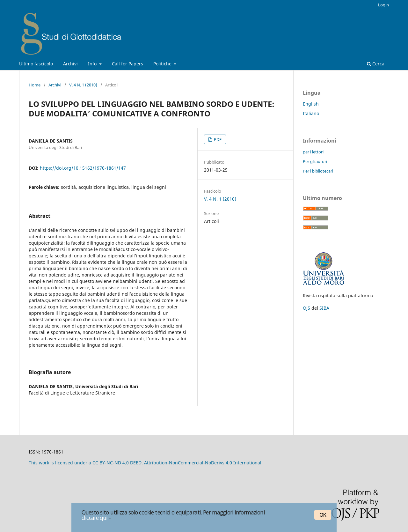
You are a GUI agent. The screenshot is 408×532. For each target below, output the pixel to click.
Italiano (311, 113)
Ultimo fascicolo (36, 64)
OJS (306, 308)
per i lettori (313, 152)
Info (93, 64)
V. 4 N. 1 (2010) (83, 85)
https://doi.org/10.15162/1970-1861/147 (83, 168)
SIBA (324, 308)
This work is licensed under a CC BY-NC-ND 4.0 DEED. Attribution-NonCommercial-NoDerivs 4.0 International (145, 463)
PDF (217, 139)
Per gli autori (315, 161)
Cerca (376, 64)
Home (35, 85)
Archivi (70, 64)
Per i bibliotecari (318, 171)
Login (383, 5)
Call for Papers (127, 64)
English (311, 104)
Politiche (163, 64)
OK (323, 515)
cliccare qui (95, 518)
